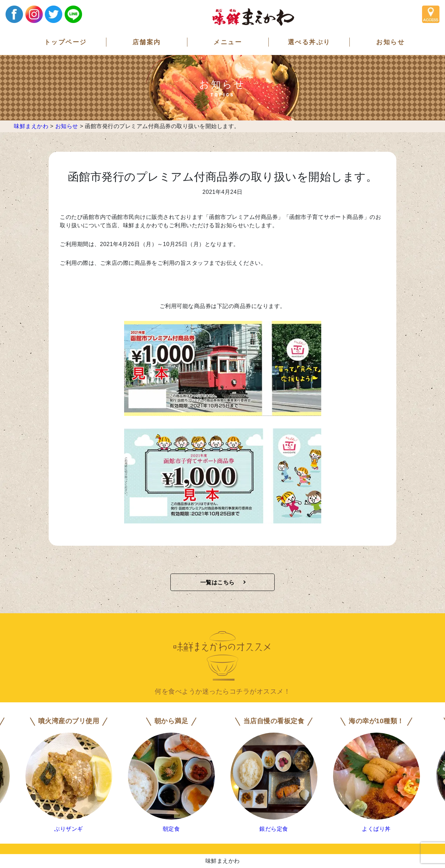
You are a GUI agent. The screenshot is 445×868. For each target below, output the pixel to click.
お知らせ (390, 42)
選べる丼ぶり (309, 42)
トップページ (66, 42)
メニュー (228, 42)
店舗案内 (147, 42)
